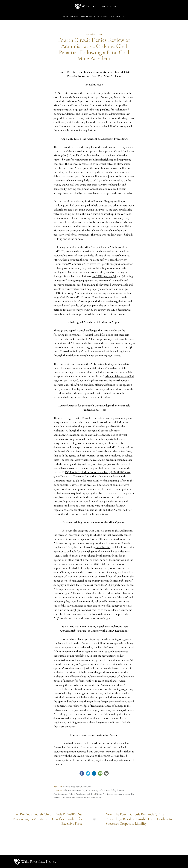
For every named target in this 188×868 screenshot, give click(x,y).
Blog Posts (76, 787)
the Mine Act (103, 547)
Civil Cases (86, 787)
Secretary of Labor (122, 794)
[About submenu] (78, 16)
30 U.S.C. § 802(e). (101, 564)
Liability (90, 794)
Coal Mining (92, 790)
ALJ (83, 790)
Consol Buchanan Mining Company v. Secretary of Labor (91, 97)
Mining (99, 794)
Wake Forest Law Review (99, 6)
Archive (66, 787)
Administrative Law (72, 790)
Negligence (108, 794)
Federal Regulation (77, 794)
